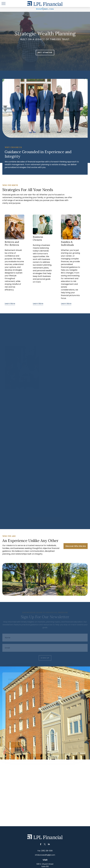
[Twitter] (45, 844)
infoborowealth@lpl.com (45, 855)
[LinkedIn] (49, 844)
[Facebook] (41, 844)
